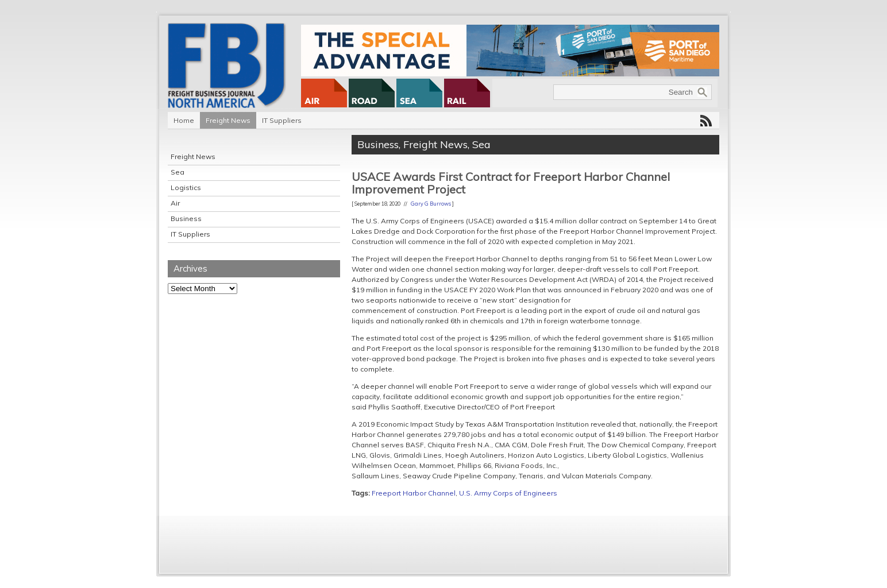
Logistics (186, 187)
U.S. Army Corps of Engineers (508, 493)
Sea (178, 172)
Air (175, 203)
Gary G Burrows (431, 204)
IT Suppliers (282, 120)
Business (186, 218)
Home (184, 120)
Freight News (228, 120)
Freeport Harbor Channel (414, 493)
